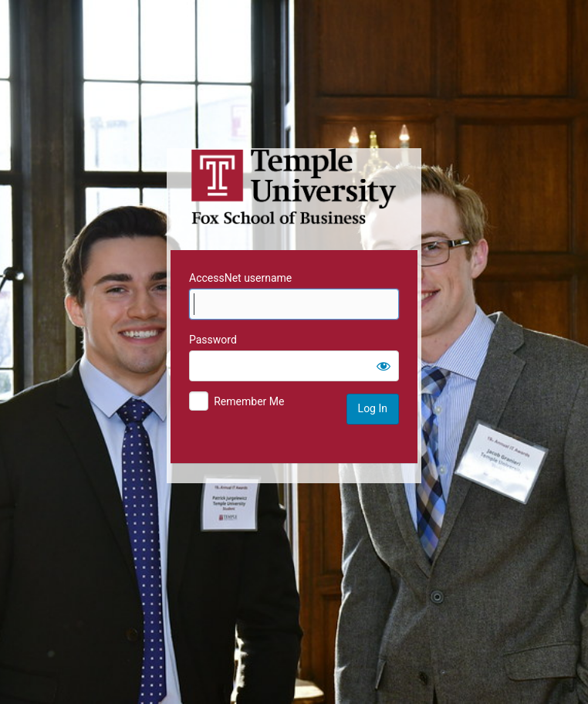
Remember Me (249, 401)
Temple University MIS (294, 187)
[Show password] (384, 366)
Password (213, 340)
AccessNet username (240, 278)
